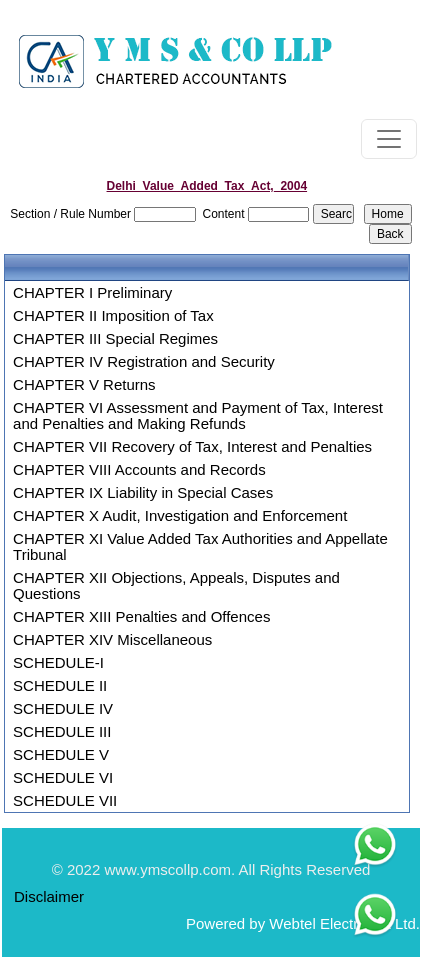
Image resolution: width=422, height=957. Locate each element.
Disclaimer (49, 896)
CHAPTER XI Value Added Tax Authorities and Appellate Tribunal (200, 547)
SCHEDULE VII (65, 801)
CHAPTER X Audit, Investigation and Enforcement (180, 516)
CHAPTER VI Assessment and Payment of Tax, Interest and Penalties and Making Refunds (198, 416)
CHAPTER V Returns (84, 385)
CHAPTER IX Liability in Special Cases (143, 493)
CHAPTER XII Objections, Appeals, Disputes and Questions (176, 586)
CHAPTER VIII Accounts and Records (139, 470)
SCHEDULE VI (63, 778)
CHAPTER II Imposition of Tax (113, 316)
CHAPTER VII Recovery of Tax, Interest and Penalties (192, 447)
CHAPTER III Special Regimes (115, 339)
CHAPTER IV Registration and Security (144, 362)
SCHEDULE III (62, 732)
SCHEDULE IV (63, 709)
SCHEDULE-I (58, 663)
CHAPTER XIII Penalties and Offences (141, 617)
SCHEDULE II (60, 686)
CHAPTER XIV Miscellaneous (112, 640)
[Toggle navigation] (389, 139)
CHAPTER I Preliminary (92, 293)
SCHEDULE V (61, 755)
